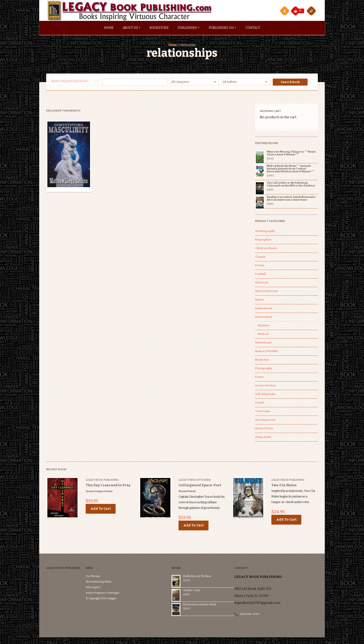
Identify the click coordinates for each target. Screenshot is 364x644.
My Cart (296, 10)
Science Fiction (265, 386)
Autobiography (265, 232)
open (311, 11)
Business (264, 326)
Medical (263, 335)
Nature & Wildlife (266, 352)
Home (109, 29)
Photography (264, 369)
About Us (132, 29)
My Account (284, 11)
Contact (253, 29)
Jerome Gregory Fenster (99, 492)
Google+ (119, 585)
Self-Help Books (265, 395)
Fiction (260, 266)
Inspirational (264, 309)
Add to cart (101, 510)
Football (261, 275)
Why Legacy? (100, 574)
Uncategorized (265, 421)
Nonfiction (262, 361)
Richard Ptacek (187, 492)
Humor (260, 301)
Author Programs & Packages (110, 580)
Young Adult (263, 438)
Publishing (189, 29)
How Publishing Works (106, 569)
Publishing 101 (223, 29)
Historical (262, 284)
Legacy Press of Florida (195, 481)
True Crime (263, 412)
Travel (260, 404)
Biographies (263, 241)
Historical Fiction (267, 292)
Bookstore (159, 29)
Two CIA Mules (284, 486)
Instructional (264, 318)
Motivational (263, 344)
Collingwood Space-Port (200, 486)
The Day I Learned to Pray (108, 486)
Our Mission (100, 563)
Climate (260, 258)
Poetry (259, 378)
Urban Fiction (264, 429)
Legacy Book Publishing (102, 481)
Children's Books (266, 249)
